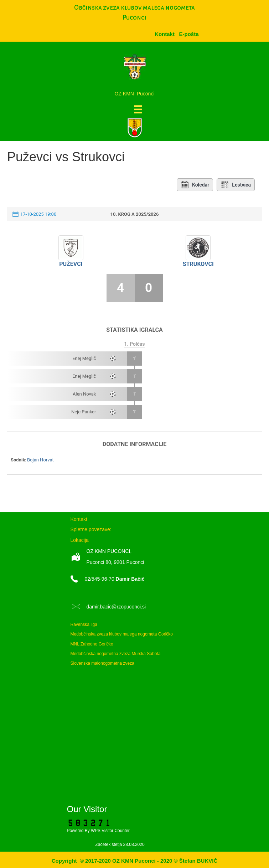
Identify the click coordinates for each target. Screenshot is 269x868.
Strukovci (198, 264)
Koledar (195, 185)
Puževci (71, 264)
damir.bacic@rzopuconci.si (116, 607)
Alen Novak (84, 394)
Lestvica (236, 185)
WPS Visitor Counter (110, 831)
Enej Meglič (84, 358)
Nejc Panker (84, 412)
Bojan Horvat (40, 460)
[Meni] (138, 109)
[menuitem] (189, 34)
